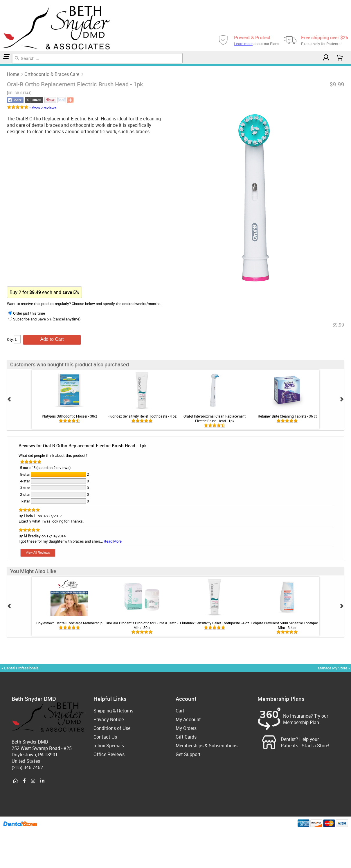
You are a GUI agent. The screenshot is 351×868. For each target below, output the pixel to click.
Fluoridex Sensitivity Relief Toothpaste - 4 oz (142, 416)
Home (1, 65)
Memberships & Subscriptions (207, 746)
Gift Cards (186, 737)
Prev (9, 399)
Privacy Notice (109, 719)
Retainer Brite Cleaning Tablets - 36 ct (287, 416)
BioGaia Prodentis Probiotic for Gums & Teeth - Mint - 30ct (142, 625)
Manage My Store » (334, 668)
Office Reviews (109, 754)
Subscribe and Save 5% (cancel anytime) (44, 319)
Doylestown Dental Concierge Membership (69, 623)
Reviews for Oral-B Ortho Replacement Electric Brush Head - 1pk (83, 445)
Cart (180, 711)
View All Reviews (38, 552)
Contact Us (105, 737)
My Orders (186, 728)
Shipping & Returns (113, 711)
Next (342, 399)
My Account (188, 719)
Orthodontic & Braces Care (4, 65)
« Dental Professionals (20, 668)
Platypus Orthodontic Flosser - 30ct (69, 416)
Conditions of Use (112, 728)
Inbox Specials (109, 746)
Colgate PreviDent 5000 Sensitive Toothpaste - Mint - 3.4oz (287, 625)
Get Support (188, 754)
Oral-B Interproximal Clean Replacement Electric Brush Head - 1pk (215, 418)
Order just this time (27, 313)
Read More (113, 541)
